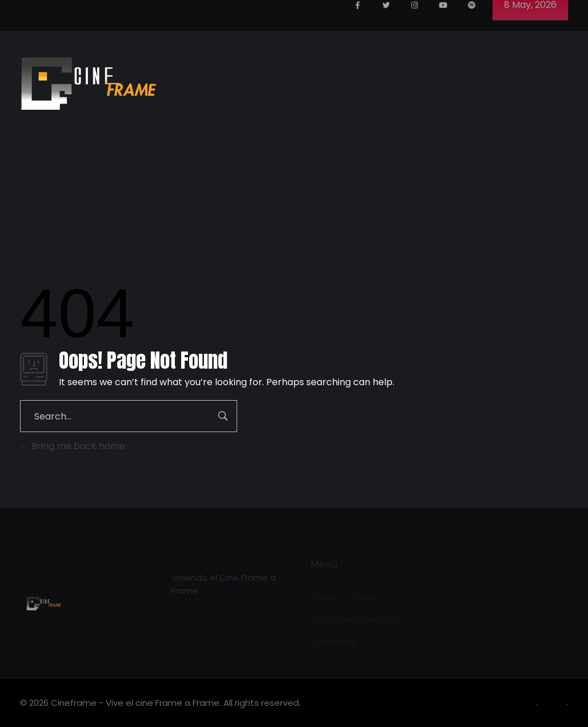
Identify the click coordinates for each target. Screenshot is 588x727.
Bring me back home (73, 446)
